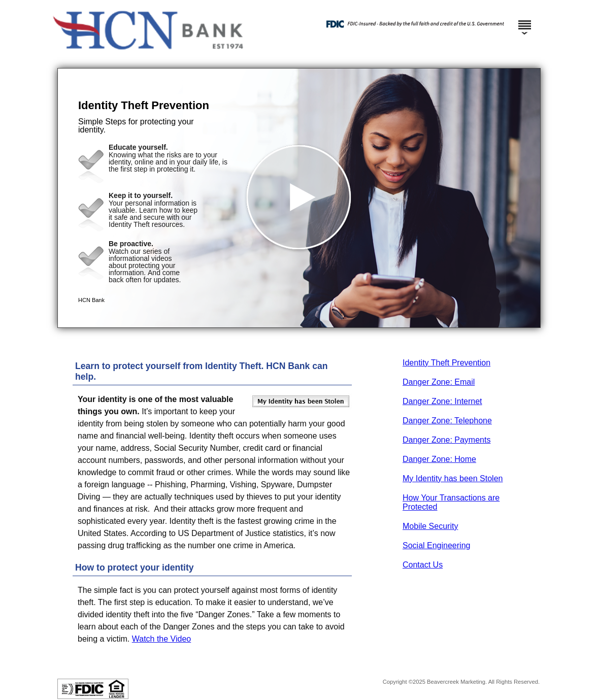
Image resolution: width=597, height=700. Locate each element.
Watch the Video (162, 639)
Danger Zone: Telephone (447, 421)
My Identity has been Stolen (453, 478)
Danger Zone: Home (439, 459)
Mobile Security (430, 526)
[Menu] (524, 20)
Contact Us (423, 565)
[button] (299, 198)
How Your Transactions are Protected (451, 502)
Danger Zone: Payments (446, 440)
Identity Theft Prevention (446, 363)
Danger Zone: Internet (442, 401)
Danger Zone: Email (439, 382)
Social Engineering (436, 545)
